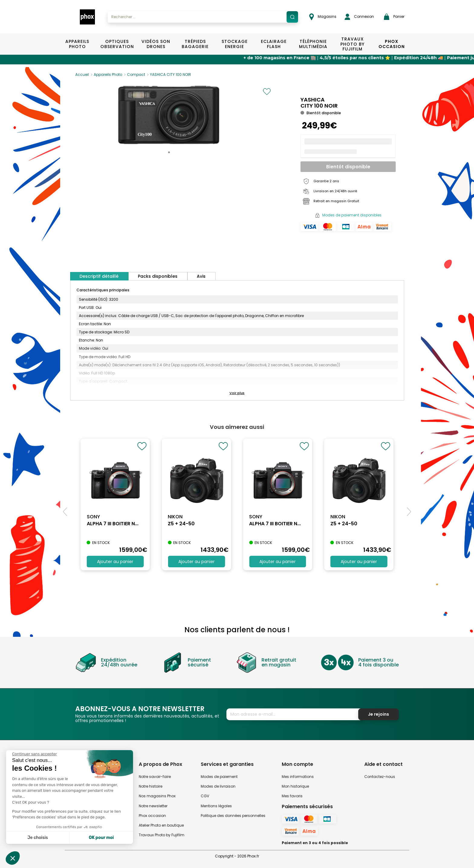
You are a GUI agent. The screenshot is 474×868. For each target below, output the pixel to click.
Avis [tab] (201, 276)
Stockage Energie (235, 44)
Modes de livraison (218, 786)
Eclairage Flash (274, 44)
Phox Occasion (392, 44)
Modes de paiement (219, 777)
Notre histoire (151, 786)
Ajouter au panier (115, 562)
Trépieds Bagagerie (195, 44)
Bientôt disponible (348, 167)
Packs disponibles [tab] (158, 276)
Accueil (82, 74)
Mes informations (298, 777)
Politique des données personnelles (233, 816)
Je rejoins (378, 714)
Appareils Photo (77, 44)
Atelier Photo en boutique (161, 825)
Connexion (359, 17)
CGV (205, 796)
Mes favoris (292, 796)
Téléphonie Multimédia (313, 44)
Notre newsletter (153, 806)
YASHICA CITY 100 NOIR (170, 74)
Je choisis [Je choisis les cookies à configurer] (38, 838)
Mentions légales (216, 806)
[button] (169, 152)
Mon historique (295, 786)
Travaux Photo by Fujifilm (162, 835)
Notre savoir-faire (155, 777)
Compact (136, 74)
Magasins (323, 17)
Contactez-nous (380, 777)
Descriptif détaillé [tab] (99, 276)
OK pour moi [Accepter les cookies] (101, 838)
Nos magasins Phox (157, 796)
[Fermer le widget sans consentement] (34, 754)
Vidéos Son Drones (156, 44)
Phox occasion (152, 816)
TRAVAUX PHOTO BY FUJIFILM (352, 44)
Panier (394, 17)
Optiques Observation (117, 44)
